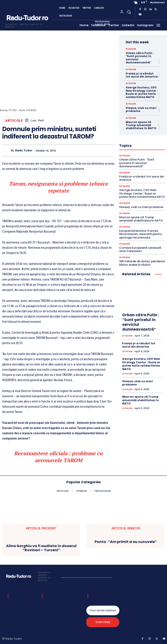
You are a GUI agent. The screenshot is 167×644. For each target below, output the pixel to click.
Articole (14, 121)
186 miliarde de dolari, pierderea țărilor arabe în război (142, 263)
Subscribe (103, 622)
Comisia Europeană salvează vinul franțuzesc (140, 249)
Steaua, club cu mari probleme (141, 109)
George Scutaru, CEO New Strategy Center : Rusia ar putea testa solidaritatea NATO (142, 92)
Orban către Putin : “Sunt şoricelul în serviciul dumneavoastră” (140, 58)
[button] (129, 12)
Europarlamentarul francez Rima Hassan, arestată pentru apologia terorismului (141, 234)
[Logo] (27, 25)
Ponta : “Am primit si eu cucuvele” (126, 542)
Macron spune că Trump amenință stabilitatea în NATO (141, 125)
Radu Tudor (24, 150)
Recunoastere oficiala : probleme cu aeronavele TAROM (58, 457)
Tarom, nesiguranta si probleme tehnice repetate (58, 187)
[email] (103, 610)
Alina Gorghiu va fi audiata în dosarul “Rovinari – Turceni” (41, 548)
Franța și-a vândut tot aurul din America (142, 75)
